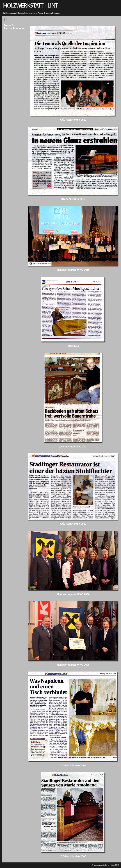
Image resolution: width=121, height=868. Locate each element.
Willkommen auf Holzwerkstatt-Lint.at (19, 13)
